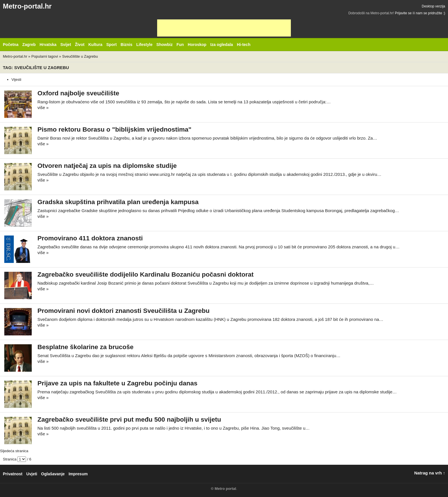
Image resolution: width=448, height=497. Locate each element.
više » (43, 107)
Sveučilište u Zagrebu (80, 56)
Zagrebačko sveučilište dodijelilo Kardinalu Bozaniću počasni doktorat (145, 274)
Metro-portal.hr (27, 6)
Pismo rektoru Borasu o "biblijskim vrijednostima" (114, 129)
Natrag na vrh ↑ (430, 473)
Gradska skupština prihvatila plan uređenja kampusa (118, 202)
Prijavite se (403, 13)
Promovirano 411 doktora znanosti (90, 238)
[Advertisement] (224, 28)
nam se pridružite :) (430, 13)
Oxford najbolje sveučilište (78, 93)
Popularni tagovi (45, 56)
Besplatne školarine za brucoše (85, 347)
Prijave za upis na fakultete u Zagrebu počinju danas (117, 383)
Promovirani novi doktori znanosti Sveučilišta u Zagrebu (124, 311)
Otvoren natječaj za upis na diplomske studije (107, 166)
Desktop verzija (433, 6)
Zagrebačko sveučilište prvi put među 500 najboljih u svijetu (129, 419)
